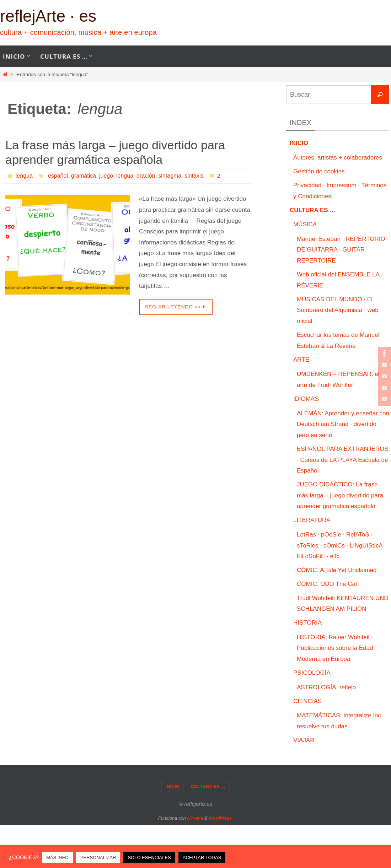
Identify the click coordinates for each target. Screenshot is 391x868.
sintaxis (194, 176)
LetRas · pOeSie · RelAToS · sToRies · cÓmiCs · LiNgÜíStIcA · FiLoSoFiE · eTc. (341, 545)
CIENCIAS (307, 701)
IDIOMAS (306, 399)
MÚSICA (305, 224)
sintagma (170, 176)
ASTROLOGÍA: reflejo (326, 687)
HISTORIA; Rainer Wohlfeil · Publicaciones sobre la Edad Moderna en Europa (335, 648)
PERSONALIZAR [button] (98, 858)
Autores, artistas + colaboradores (338, 158)
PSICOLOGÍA (312, 673)
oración (146, 176)
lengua (24, 176)
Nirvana (195, 818)
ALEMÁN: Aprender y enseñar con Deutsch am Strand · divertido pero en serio (343, 424)
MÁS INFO (57, 858)
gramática (84, 176)
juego (106, 176)
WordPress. (221, 818)
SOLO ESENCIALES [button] (149, 858)
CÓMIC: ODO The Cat (327, 584)
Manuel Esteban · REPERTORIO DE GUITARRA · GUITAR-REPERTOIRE (341, 250)
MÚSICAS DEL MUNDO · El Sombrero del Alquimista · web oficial (338, 310)
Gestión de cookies (319, 171)
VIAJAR (304, 740)
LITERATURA (312, 520)
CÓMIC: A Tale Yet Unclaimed (337, 570)
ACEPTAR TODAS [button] (202, 858)
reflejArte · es (48, 16)
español (58, 176)
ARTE (301, 360)
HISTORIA (307, 623)
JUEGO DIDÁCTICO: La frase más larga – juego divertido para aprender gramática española (340, 495)
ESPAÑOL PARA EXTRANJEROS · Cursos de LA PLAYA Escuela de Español (343, 460)
